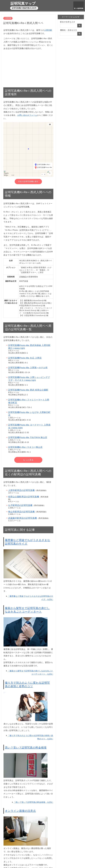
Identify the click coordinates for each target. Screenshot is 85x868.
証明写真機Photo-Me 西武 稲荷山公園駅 (28, 390)
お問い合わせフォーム (27, 115)
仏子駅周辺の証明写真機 (20, 505)
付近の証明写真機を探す (28, 181)
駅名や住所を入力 (68, 22)
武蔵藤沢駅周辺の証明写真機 (23, 518)
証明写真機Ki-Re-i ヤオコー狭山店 (25, 447)
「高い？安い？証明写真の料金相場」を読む (33, 802)
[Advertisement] (28, 67)
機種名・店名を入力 (69, 30)
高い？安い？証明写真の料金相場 (26, 748)
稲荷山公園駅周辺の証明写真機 (24, 497)
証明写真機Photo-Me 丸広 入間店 (25, 358)
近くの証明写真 (79, 8)
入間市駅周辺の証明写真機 (21, 490)
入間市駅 (8, 18)
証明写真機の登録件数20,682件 (24, 8)
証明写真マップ (23, 3)
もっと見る (28, 460)
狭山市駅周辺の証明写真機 (21, 512)
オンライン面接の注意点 (20, 811)
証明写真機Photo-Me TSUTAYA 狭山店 (28, 437)
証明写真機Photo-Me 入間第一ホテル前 (28, 368)
